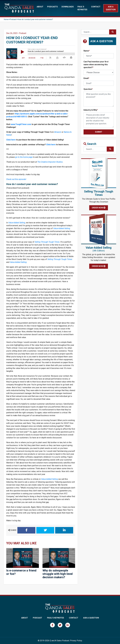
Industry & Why (91, 110)
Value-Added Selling (17, 223)
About (40, 7)
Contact (96, 7)
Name (87, 51)
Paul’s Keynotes (82, 8)
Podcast (13, 19)
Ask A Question (91, 618)
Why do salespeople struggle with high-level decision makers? (58, 574)
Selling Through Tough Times (47, 242)
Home (6, 19)
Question (88, 89)
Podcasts (52, 7)
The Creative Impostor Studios (50, 162)
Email (86, 78)
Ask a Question (111, 8)
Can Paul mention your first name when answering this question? (96, 65)
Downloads (68, 7)
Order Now (99, 208)
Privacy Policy (76, 641)
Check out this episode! (16, 179)
